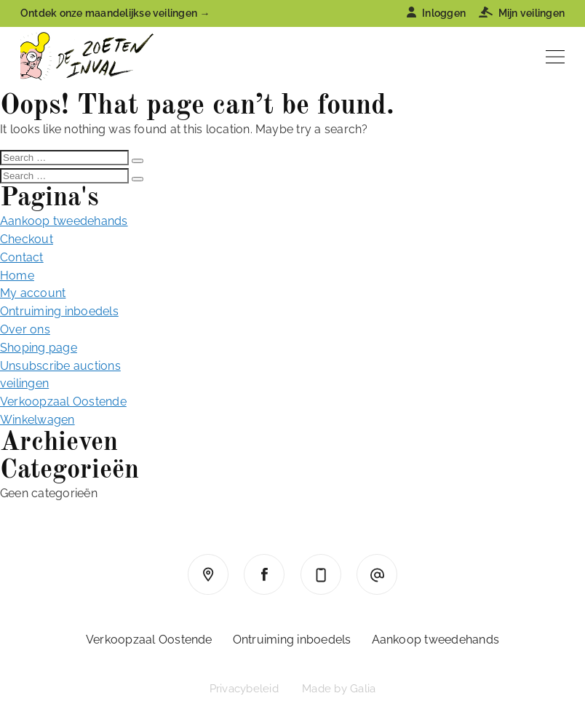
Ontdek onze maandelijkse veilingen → (115, 13)
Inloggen (436, 13)
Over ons (25, 329)
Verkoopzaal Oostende (63, 401)
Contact (22, 257)
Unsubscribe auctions (60, 366)
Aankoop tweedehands (64, 221)
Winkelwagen (37, 420)
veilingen (24, 383)
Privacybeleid (244, 689)
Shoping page (39, 348)
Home (17, 276)
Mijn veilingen (522, 13)
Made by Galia (339, 689)
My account (33, 293)
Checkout (27, 239)
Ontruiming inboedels (59, 311)
